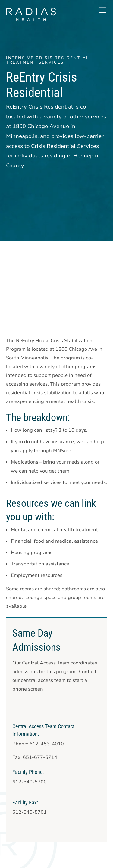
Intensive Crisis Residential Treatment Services (48, 60)
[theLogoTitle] (31, 14)
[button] (102, 10)
